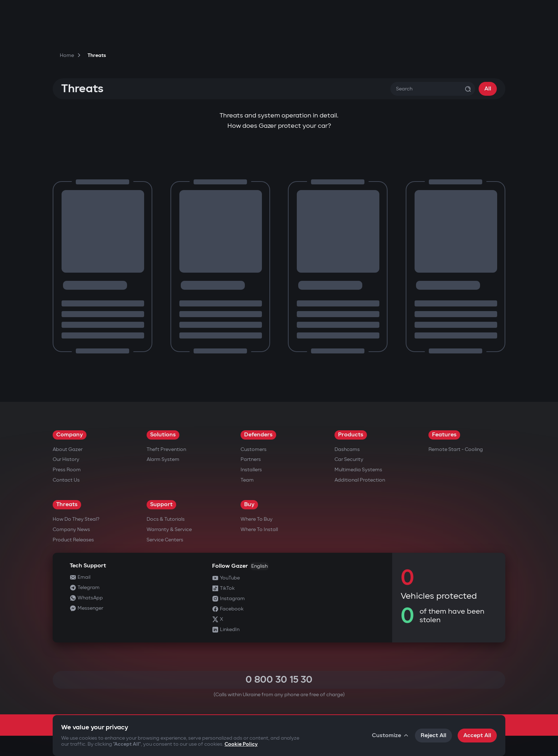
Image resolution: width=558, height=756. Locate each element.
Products (351, 435)
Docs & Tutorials (166, 519)
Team (247, 480)
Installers (251, 470)
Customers (254, 449)
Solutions (163, 435)
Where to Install (259, 529)
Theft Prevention (166, 449)
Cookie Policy (241, 744)
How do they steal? (76, 519)
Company (70, 435)
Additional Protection (360, 480)
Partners (251, 459)
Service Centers (165, 540)
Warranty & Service (169, 529)
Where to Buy (257, 519)
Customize (391, 736)
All (488, 89)
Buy (249, 505)
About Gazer (68, 449)
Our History (66, 459)
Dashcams (347, 449)
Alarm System (163, 459)
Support (161, 505)
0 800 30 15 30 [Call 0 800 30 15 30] (279, 680)
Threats (67, 505)
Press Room (67, 470)
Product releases (73, 540)
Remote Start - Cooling (456, 449)
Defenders (258, 435)
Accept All (477, 736)
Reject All (433, 736)
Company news (71, 529)
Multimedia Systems (358, 470)
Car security (349, 459)
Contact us (66, 480)
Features (444, 435)
